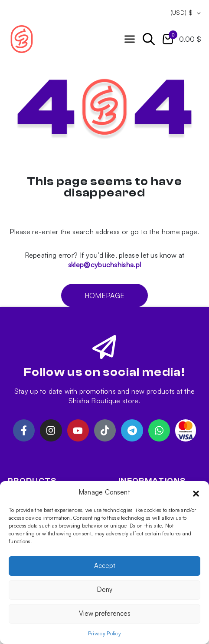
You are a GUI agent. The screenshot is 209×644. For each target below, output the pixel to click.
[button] (196, 492)
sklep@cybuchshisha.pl (104, 265)
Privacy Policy (104, 633)
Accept (105, 566)
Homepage (104, 295)
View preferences (105, 613)
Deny (105, 589)
